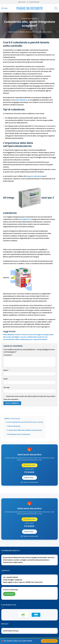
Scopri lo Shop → (29, 478)
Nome (6, 370)
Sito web (6, 388)
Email (6, 379)
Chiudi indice (15, 419)
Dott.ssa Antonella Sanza (42, 32)
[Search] (56, 8)
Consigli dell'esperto (29, 19)
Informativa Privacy (11, 631)
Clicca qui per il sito (49, 641)
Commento (8, 355)
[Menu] (5, 8)
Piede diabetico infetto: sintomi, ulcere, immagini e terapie (26, 335)
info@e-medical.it (15, 580)
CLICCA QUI (9, 594)
